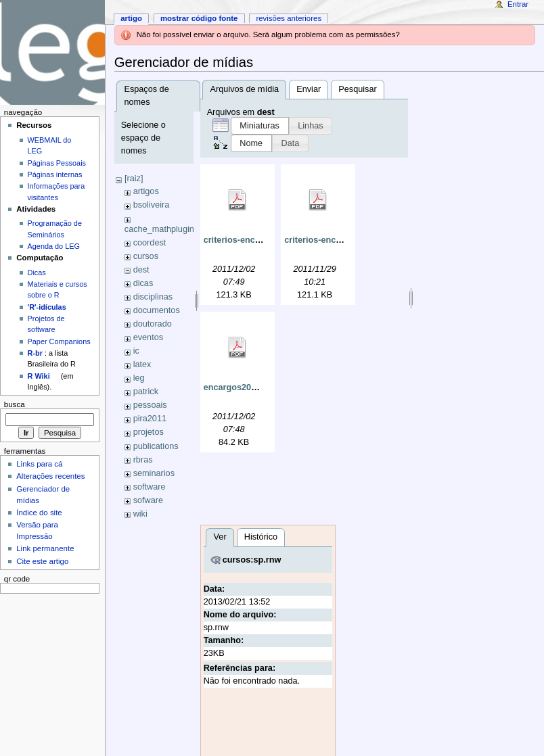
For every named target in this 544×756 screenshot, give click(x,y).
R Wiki (39, 376)
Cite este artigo (42, 561)
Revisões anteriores (289, 18)
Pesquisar (357, 89)
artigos (146, 191)
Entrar (518, 4)
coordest (150, 243)
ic (136, 351)
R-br (35, 353)
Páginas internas (55, 174)
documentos (157, 310)
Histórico (261, 537)
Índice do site (39, 513)
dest (141, 270)
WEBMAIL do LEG (50, 145)
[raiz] (134, 179)
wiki (140, 514)
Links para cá (39, 464)
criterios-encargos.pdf (330, 240)
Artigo (131, 18)
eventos (148, 337)
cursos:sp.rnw (252, 560)
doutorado (153, 324)
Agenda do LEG (54, 246)
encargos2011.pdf (240, 387)
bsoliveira (152, 205)
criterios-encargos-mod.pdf (259, 240)
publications (156, 446)
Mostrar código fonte (199, 18)
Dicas (37, 273)
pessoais (150, 405)
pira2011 (150, 419)
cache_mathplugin (159, 229)
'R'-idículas (47, 307)
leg (139, 378)
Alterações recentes (50, 476)
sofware (148, 500)
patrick (146, 392)
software (150, 487)
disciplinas (153, 297)
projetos (149, 432)
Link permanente (45, 548)
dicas (143, 283)
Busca (15, 404)
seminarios (154, 473)
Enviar (309, 89)
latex (142, 364)
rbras (143, 460)
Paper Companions (59, 341)
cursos (146, 256)
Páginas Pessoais (57, 163)
